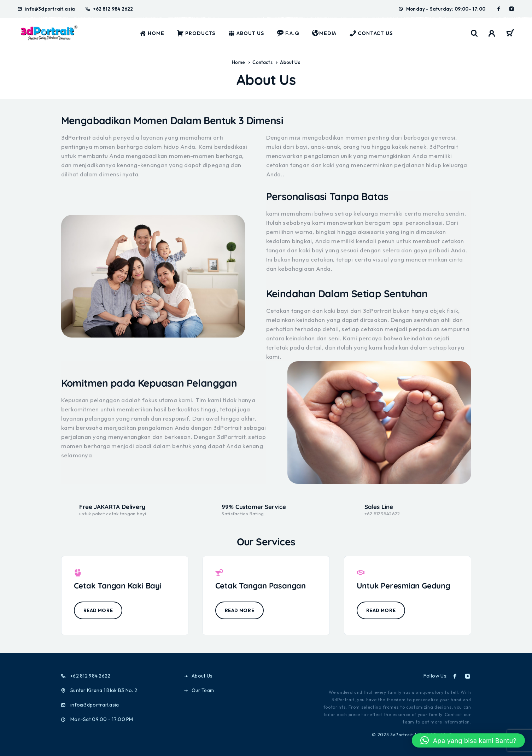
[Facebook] (499, 9)
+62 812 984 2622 (113, 9)
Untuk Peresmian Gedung (404, 586)
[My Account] (492, 33)
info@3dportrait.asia (50, 9)
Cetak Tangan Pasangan (261, 586)
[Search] (474, 33)
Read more (98, 610)
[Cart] (510, 34)
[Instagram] (511, 9)
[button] (468, 740)
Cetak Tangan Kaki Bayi (118, 586)
